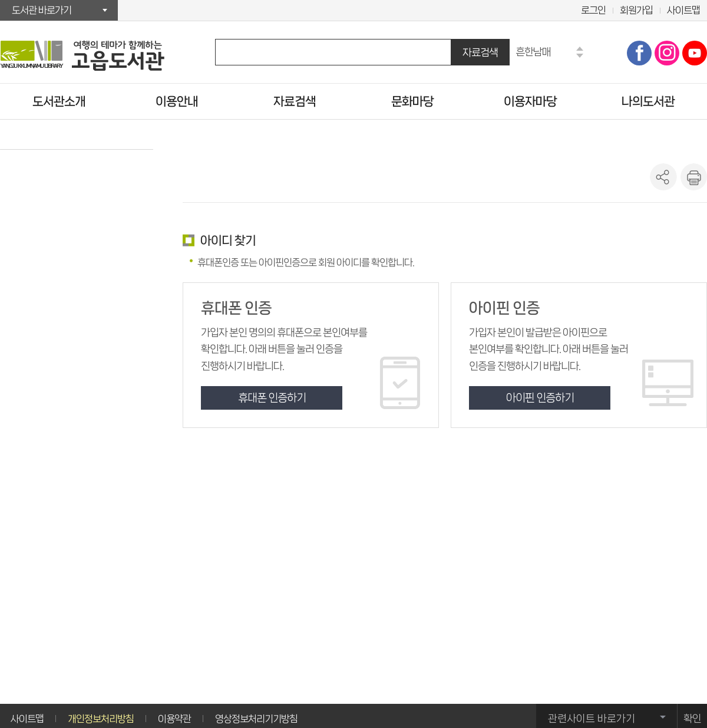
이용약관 (174, 719)
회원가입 (636, 10)
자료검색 (480, 52)
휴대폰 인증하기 (272, 398)
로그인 (593, 10)
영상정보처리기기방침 (256, 719)
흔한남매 (533, 52)
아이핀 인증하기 (540, 398)
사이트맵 (683, 10)
